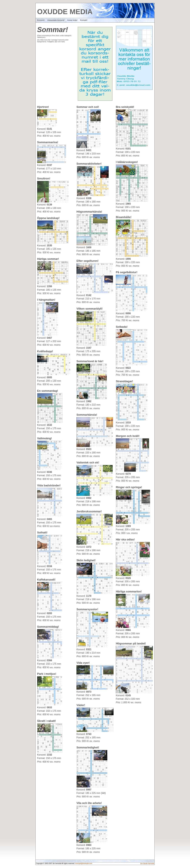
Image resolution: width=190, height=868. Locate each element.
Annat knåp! (72, 20)
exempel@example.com (84, 863)
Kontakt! (84, 20)
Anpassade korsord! (56, 20)
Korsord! (41, 20)
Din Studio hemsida (147, 864)
